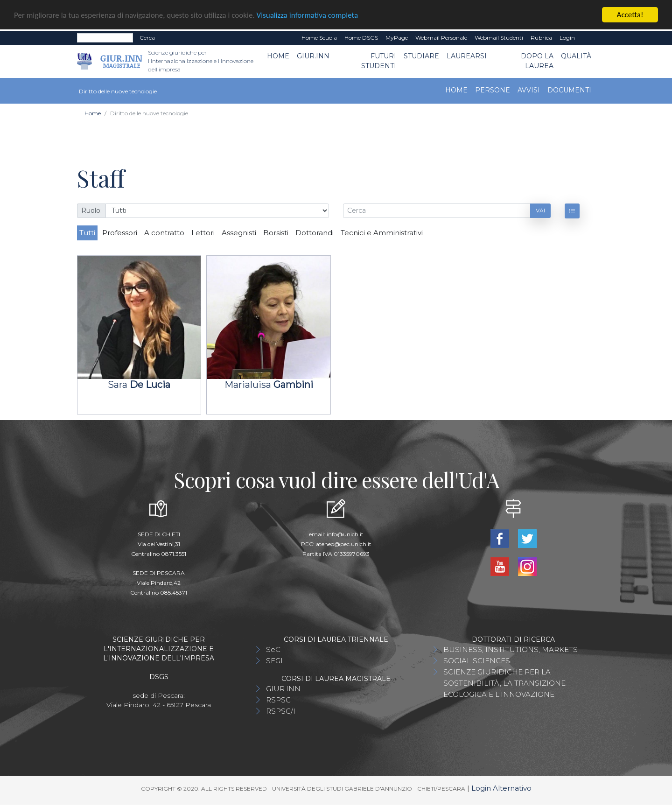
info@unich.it (345, 534)
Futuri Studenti (379, 61)
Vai (540, 210)
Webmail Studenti (499, 38)
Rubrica (541, 38)
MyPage (397, 38)
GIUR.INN (313, 56)
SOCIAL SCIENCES (477, 661)
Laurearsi (467, 56)
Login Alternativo (501, 788)
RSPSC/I (281, 711)
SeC (273, 649)
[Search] (105, 38)
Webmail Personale (441, 38)
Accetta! (630, 15)
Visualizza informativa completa (308, 15)
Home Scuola (319, 38)
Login (567, 38)
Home (278, 56)
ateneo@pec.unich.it (344, 544)
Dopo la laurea (537, 61)
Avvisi (529, 90)
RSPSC (278, 700)
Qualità (576, 56)
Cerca (147, 38)
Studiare (421, 56)
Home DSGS (361, 38)
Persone (493, 90)
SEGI (274, 661)
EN (587, 38)
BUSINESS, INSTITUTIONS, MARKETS (511, 649)
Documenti (569, 90)
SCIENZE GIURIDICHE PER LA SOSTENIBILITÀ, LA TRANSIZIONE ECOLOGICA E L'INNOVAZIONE (504, 683)
